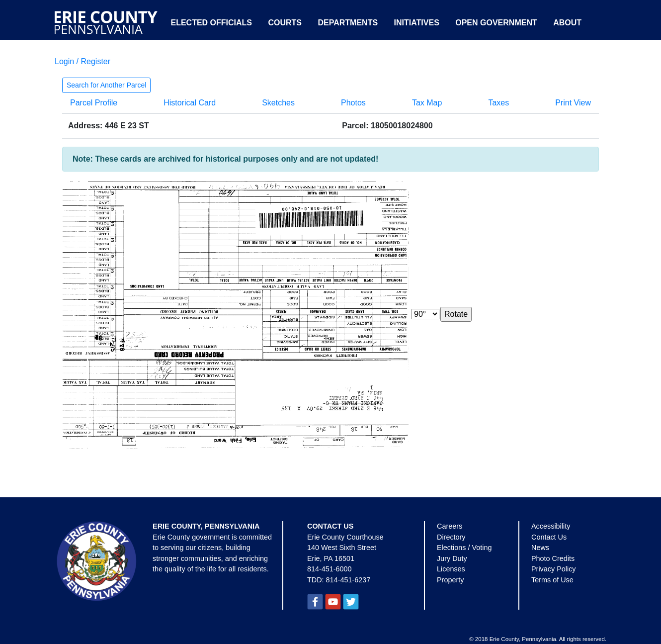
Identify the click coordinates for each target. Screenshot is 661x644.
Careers (450, 526)
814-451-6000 (330, 569)
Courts (285, 23)
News (540, 548)
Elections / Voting (464, 548)
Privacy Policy (554, 569)
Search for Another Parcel (106, 85)
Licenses (451, 569)
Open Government (496, 23)
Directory (451, 537)
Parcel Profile (94, 103)
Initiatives (417, 23)
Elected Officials (211, 23)
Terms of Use (552, 580)
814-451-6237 (348, 580)
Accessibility (551, 526)
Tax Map (427, 103)
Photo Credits (553, 558)
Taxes (498, 103)
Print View (573, 103)
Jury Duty (452, 558)
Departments (348, 23)
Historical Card (190, 103)
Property (450, 580)
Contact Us (549, 537)
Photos (353, 103)
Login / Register (83, 61)
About (567, 23)
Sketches (278, 103)
